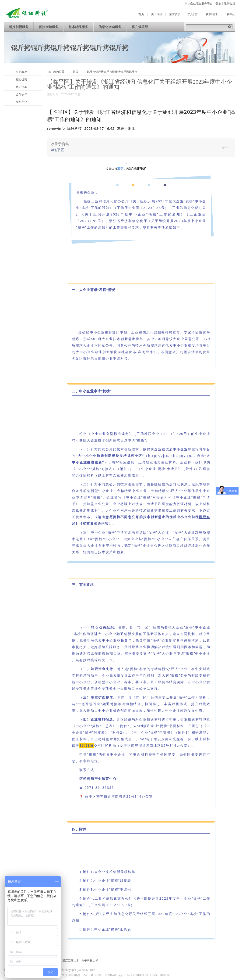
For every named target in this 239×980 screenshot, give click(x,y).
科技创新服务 (19, 27)
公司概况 (21, 72)
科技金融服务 (49, 27)
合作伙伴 (21, 94)
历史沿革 (21, 87)
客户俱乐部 (140, 27)
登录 (218, 4)
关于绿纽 (157, 14)
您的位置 (56, 72)
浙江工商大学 (71, 961)
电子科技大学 (90, 961)
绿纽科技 (74, 128)
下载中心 (229, 14)
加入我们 (193, 14)
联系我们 (211, 14)
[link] (141, 148)
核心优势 (21, 79)
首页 (141, 14)
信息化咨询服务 (110, 27)
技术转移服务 (78, 27)
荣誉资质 (175, 14)
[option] (126, 128)
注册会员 (229, 4)
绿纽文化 (21, 102)
